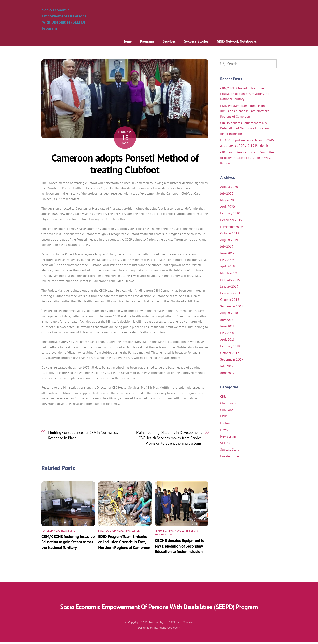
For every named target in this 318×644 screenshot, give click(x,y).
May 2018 (227, 335)
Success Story (164, 536)
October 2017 (230, 355)
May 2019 (227, 262)
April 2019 (228, 268)
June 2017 (227, 374)
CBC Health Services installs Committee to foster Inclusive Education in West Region (247, 159)
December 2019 (231, 222)
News (57, 532)
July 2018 (227, 321)
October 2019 (230, 235)
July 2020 (227, 195)
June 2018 (227, 328)
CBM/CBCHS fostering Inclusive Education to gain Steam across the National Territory (68, 544)
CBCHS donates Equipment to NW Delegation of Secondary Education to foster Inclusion (180, 548)
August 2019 (229, 242)
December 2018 (231, 295)
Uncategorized (230, 458)
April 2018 (228, 341)
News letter (69, 532)
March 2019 (229, 275)
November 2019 (232, 228)
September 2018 (232, 308)
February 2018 (230, 348)
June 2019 (227, 255)
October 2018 (230, 301)
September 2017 (232, 361)
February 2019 (230, 281)
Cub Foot (227, 412)
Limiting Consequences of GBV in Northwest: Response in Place (83, 437)
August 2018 (229, 315)
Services (169, 42)
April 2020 (228, 208)
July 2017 (227, 368)
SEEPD (194, 532)
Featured (47, 532)
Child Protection (231, 405)
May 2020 (227, 202)
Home (127, 42)
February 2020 (230, 215)
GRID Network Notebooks (237, 42)
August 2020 (229, 188)
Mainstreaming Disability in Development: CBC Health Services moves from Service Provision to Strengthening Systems (169, 440)
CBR (223, 398)
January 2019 (229, 288)
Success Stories (196, 42)
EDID (101, 532)
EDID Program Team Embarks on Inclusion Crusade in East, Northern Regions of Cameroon (124, 544)
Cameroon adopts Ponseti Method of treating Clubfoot (125, 166)
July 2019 (227, 248)
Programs (147, 42)
